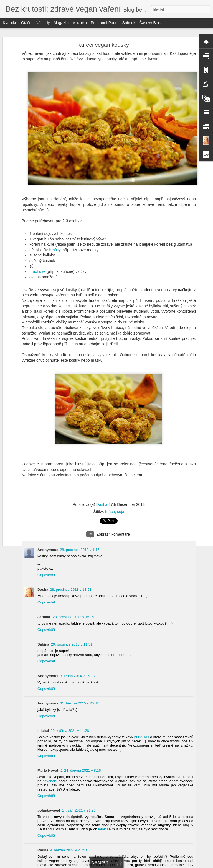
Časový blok (150, 23)
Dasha (102, 504)
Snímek (129, 23)
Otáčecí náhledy (35, 23)
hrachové (37, 271)
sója (121, 512)
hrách (110, 512)
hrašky (55, 250)
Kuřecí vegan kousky (103, 45)
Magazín (61, 23)
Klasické (10, 23)
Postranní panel (105, 23)
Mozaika (80, 23)
